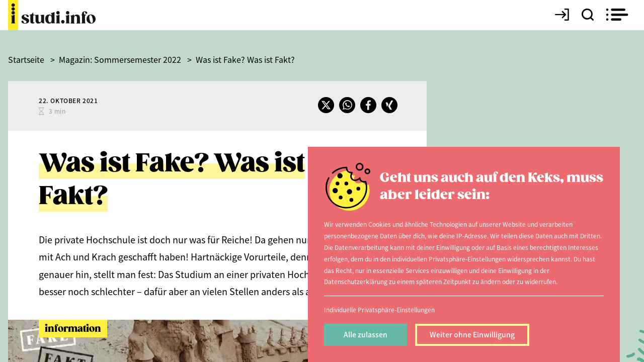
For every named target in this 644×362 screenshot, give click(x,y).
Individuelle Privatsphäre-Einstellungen (379, 309)
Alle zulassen (366, 334)
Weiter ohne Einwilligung (472, 334)
